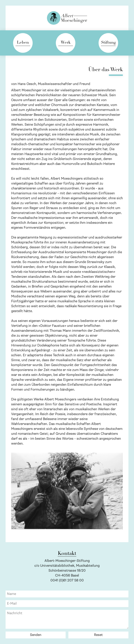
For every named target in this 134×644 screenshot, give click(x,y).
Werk (66, 43)
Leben (23, 43)
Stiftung (108, 43)
